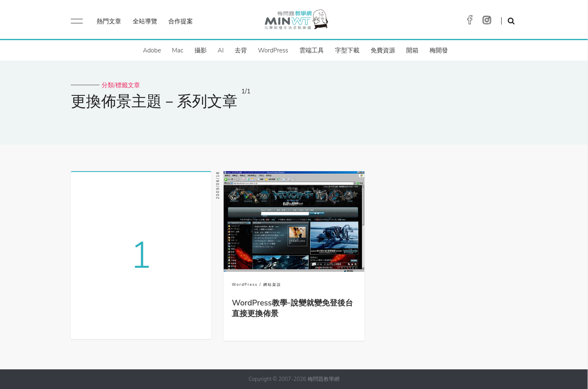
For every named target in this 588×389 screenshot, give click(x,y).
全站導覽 (145, 21)
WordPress (273, 50)
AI (221, 50)
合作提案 (181, 21)
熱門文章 (109, 21)
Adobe (152, 50)
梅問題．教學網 (296, 21)
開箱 (412, 50)
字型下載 (347, 50)
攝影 (201, 50)
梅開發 (439, 50)
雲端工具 (312, 50)
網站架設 (272, 285)
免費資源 (383, 50)
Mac (178, 50)
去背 (241, 50)
